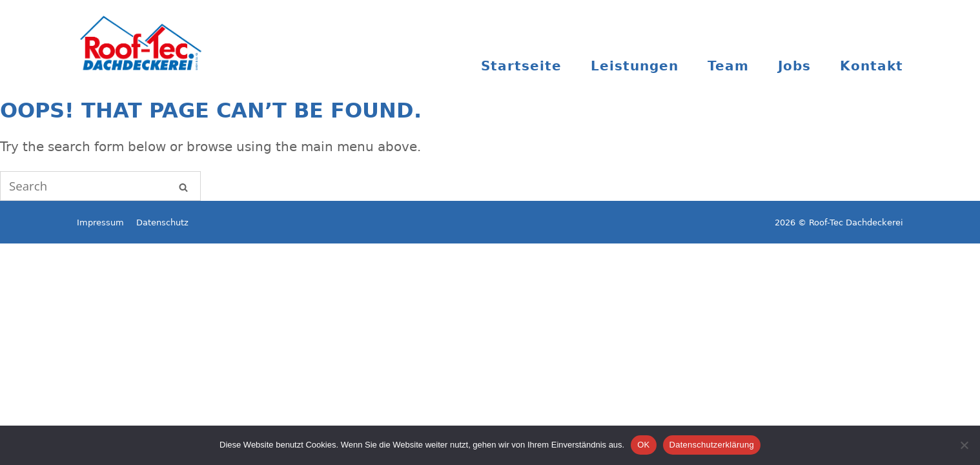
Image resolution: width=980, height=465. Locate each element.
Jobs (794, 66)
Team (728, 66)
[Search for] (100, 186)
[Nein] (964, 445)
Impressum (100, 222)
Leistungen (635, 66)
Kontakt (872, 66)
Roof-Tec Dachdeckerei (141, 41)
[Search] (183, 186)
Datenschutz (162, 222)
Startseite (521, 66)
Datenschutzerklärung (712, 445)
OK (643, 445)
